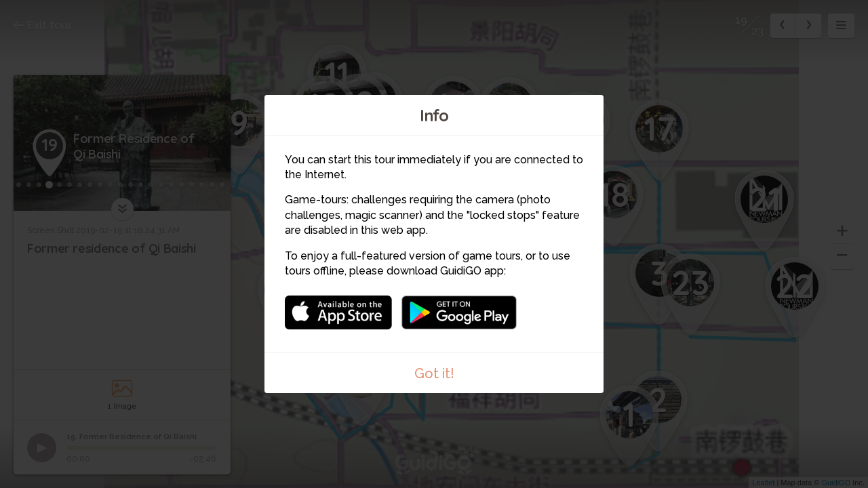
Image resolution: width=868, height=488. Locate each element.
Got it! (434, 373)
